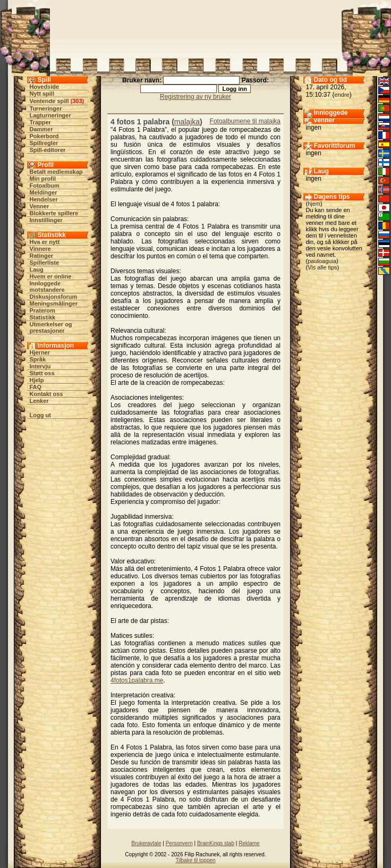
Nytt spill (42, 94)
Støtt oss (42, 373)
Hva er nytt (45, 242)
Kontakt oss (46, 394)
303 (77, 101)
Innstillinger (46, 220)
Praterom (42, 310)
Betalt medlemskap (56, 172)
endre (342, 95)
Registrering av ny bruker (195, 97)
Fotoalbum (45, 186)
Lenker (39, 401)
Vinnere (40, 249)
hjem (314, 204)
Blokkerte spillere (54, 213)
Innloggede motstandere (47, 286)
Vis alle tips (322, 267)
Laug (37, 269)
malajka (187, 122)
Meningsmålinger (54, 304)
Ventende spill (49, 101)
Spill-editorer (48, 150)
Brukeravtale (146, 843)
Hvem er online (51, 276)
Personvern (179, 843)
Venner (40, 206)
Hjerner (40, 352)
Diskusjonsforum (54, 297)
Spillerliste (45, 263)
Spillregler (44, 143)
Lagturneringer (50, 115)
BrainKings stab (216, 843)
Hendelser (44, 199)
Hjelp (37, 380)
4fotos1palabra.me (137, 680)
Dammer (41, 129)
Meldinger (44, 192)
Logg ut (40, 415)
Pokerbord (44, 136)
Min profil (43, 179)
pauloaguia (322, 261)
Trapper (40, 122)
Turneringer (46, 108)
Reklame (249, 843)
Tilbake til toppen (195, 860)
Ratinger (42, 256)
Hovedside (45, 87)
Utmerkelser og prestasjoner (51, 327)
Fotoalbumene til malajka (245, 121)
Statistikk (43, 317)
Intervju (40, 366)
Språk (38, 359)
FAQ (36, 387)
